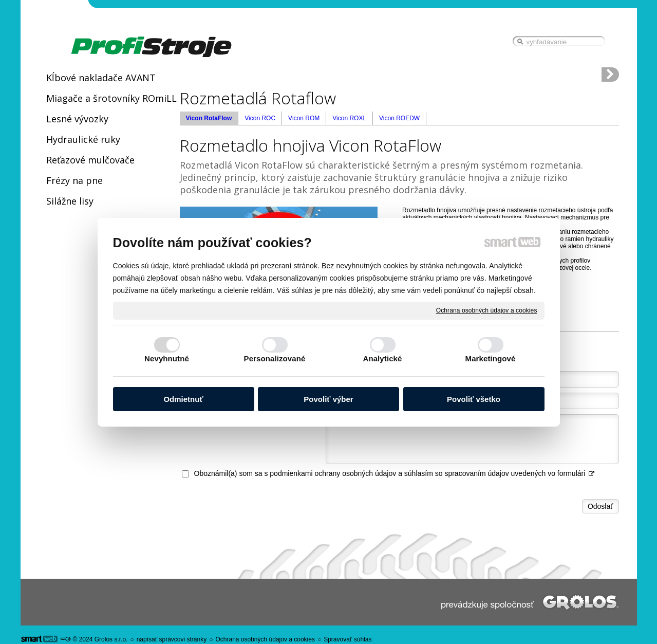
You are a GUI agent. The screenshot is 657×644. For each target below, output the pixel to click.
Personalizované (275, 358)
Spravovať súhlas (348, 639)
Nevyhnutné (167, 358)
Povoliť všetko (474, 399)
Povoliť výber (328, 399)
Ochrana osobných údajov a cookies (487, 310)
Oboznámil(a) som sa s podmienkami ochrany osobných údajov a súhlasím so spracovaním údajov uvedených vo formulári (395, 473)
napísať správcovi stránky (172, 639)
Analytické (382, 358)
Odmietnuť (183, 399)
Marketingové (491, 358)
